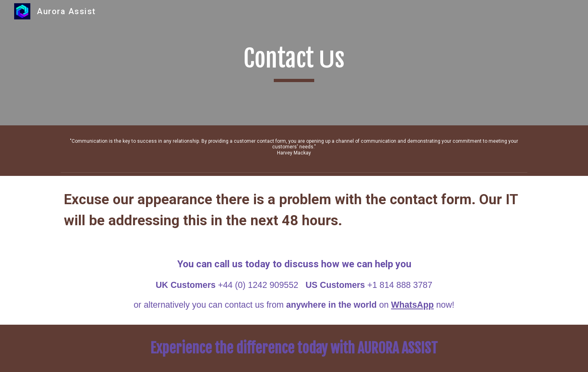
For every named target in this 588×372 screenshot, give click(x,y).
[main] (294, 63)
